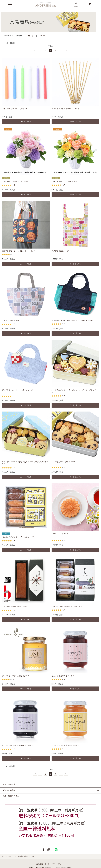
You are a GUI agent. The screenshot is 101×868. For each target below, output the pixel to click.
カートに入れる (26, 121)
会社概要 (40, 864)
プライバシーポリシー (56, 864)
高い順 (42, 36)
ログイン (76, 4)
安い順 (31, 36)
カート (90, 4)
